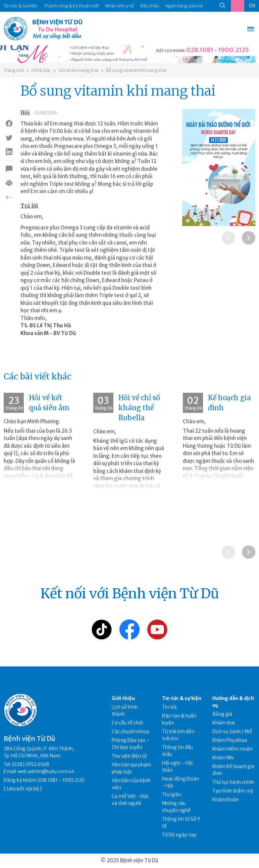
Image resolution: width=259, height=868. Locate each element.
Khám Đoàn (225, 800)
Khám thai (224, 723)
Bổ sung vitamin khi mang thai (136, 70)
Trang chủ (14, 70)
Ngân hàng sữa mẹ (184, 6)
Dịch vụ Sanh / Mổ (232, 731)
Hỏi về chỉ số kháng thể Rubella (139, 408)
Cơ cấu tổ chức (128, 723)
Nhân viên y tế (120, 6)
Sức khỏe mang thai (78, 70)
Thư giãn (172, 795)
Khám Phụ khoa (230, 740)
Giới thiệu (123, 698)
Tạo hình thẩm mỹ (233, 791)
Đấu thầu (150, 6)
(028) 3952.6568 (31, 764)
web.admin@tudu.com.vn (46, 771)
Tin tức (170, 707)
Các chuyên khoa (130, 731)
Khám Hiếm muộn (232, 749)
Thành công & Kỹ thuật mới (71, 6)
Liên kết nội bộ (23, 789)
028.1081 (200, 50)
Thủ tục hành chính (233, 782)
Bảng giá (222, 714)
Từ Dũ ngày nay (179, 835)
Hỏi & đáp (41, 70)
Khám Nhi (223, 758)
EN (252, 6)
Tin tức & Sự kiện (20, 6)
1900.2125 (234, 50)
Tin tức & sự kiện (182, 698)
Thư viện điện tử (129, 756)
